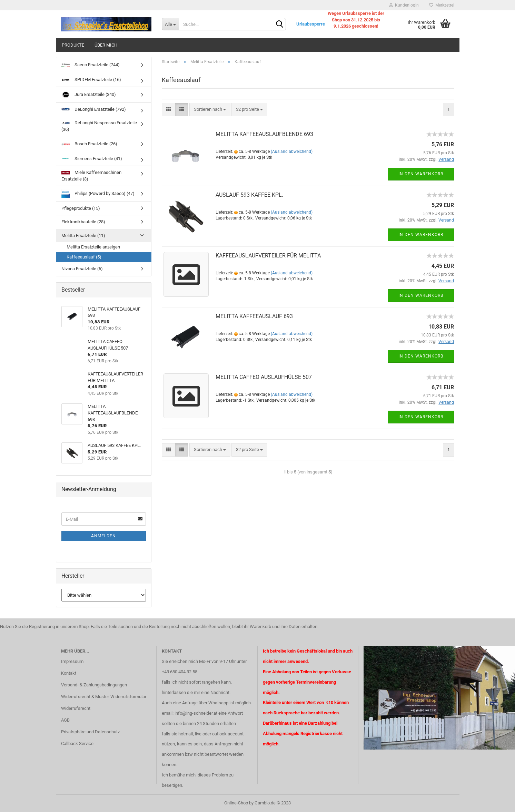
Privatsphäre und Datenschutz (90, 732)
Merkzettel (442, 5)
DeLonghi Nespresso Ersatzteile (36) (99, 126)
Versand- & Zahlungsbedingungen (94, 685)
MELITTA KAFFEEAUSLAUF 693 (254, 316)
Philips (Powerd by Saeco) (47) (98, 194)
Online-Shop (236, 803)
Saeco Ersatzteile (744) (91, 65)
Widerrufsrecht (76, 708)
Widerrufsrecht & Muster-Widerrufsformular (104, 697)
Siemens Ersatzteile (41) (92, 159)
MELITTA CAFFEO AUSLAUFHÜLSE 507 (264, 377)
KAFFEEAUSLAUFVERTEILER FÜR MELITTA (268, 256)
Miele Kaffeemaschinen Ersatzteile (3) (91, 175)
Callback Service (77, 743)
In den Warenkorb (421, 174)
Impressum (72, 661)
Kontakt (69, 673)
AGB (65, 720)
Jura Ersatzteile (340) (89, 95)
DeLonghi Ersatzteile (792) (94, 110)
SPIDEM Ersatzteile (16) (91, 80)
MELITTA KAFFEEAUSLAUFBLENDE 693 (264, 134)
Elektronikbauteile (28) (83, 222)
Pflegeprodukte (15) (81, 208)
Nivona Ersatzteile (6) (82, 269)
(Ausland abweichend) (292, 151)
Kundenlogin (404, 5)
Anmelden (103, 536)
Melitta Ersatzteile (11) (83, 236)
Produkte (73, 45)
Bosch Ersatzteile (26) (89, 144)
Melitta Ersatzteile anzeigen (93, 247)
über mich (106, 45)
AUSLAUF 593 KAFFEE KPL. (249, 195)
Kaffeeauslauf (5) (84, 257)
